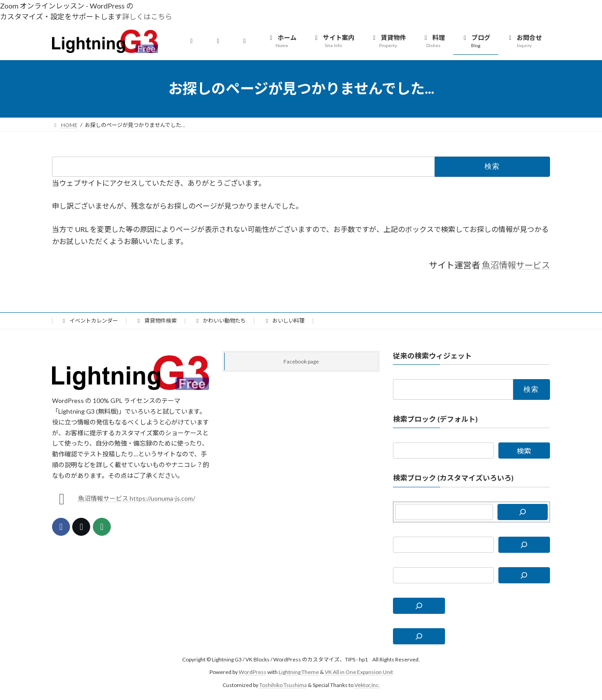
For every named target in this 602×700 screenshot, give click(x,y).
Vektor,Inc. (367, 685)
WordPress (253, 672)
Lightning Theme (299, 672)
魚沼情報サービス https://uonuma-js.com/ (137, 498)
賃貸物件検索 (156, 321)
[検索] (523, 512)
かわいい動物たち (220, 321)
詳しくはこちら (147, 16)
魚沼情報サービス (516, 265)
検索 (524, 451)
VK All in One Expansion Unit (359, 672)
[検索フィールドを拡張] (419, 605)
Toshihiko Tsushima (283, 685)
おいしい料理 (284, 321)
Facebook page (301, 361)
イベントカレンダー (89, 321)
